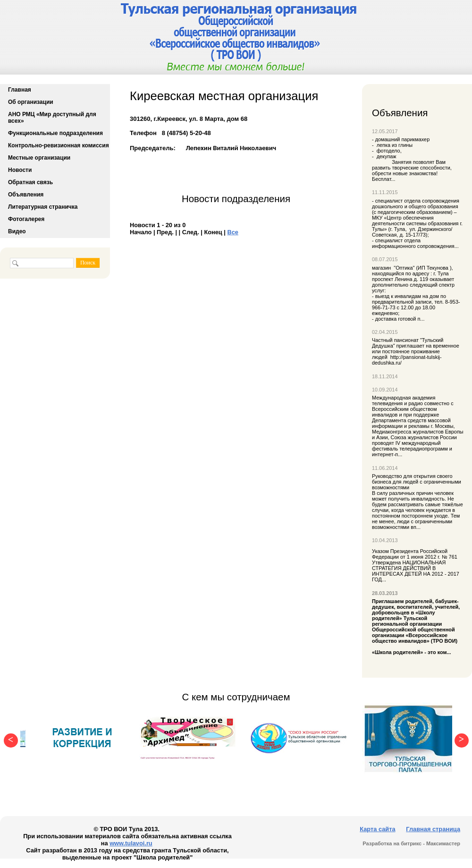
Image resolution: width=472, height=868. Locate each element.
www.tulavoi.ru (131, 843)
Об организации (31, 102)
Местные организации (39, 158)
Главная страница (433, 829)
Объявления (26, 195)
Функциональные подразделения (55, 133)
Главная (20, 90)
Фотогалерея (26, 219)
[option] (82, 738)
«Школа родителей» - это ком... (418, 627)
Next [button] (459, 738)
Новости (20, 170)
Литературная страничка (43, 207)
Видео (17, 231)
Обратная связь (30, 182)
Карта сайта (377, 829)
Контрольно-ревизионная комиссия (59, 145)
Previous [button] (8, 738)
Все (232, 232)
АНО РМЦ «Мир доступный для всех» (52, 118)
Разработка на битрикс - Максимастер (411, 843)
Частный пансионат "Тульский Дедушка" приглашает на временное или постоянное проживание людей (416, 349)
